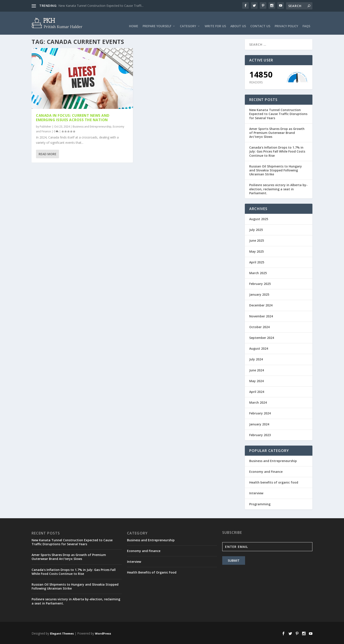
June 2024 (257, 369)
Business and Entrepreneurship (92, 126)
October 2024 (259, 326)
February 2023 (260, 434)
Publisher (46, 126)
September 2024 (262, 337)
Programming (260, 503)
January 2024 (259, 423)
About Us (238, 21)
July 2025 (256, 229)
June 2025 (257, 240)
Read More (47, 153)
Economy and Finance (266, 471)
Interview (256, 492)
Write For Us (215, 21)
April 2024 (257, 391)
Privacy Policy (286, 21)
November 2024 (261, 315)
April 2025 (257, 261)
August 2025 (259, 218)
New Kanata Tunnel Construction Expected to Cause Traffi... (101, 6)
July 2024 (256, 358)
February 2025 (260, 283)
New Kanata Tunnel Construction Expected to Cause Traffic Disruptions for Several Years (278, 113)
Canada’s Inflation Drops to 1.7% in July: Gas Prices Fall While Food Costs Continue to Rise (277, 150)
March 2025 (258, 272)
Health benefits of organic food (274, 481)
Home (134, 21)
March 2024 (258, 402)
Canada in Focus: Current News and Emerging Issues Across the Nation (73, 117)
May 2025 (256, 250)
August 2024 (259, 348)
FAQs (306, 21)
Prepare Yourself (157, 21)
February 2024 (260, 412)
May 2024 (256, 380)
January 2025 (259, 294)
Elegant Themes (62, 632)
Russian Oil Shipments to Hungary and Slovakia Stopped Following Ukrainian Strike (276, 169)
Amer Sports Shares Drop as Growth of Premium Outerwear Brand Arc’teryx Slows (277, 132)
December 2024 (261, 304)
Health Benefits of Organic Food (152, 571)
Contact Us (260, 21)
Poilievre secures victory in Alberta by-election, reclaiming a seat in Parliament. (278, 188)
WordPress (103, 632)
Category (188, 21)
